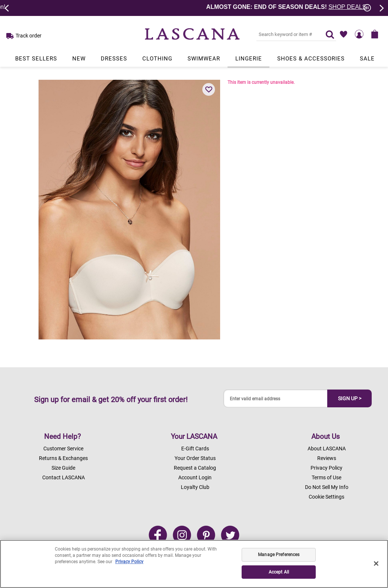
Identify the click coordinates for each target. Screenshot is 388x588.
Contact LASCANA (64, 477)
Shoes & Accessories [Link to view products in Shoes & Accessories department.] (311, 59)
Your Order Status (195, 458)
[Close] (376, 564)
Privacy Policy (326, 468)
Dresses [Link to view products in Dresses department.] (114, 59)
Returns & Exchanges (63, 458)
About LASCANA (327, 449)
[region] (194, 564)
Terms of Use (326, 477)
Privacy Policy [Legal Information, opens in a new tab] (129, 562)
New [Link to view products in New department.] (79, 59)
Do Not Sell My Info (327, 487)
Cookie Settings (326, 497)
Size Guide (63, 468)
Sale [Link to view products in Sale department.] (367, 59)
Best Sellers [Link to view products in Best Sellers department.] (36, 59)
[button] (209, 89)
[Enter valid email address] (276, 399)
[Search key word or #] (286, 34)
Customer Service (63, 449)
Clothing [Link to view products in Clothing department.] (157, 59)
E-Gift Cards (195, 449)
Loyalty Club (195, 487)
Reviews (327, 458)
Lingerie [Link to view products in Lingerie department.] (249, 59)
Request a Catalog (195, 468)
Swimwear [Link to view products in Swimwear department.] (204, 59)
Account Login (195, 477)
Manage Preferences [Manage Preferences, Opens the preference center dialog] (279, 555)
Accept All (279, 572)
